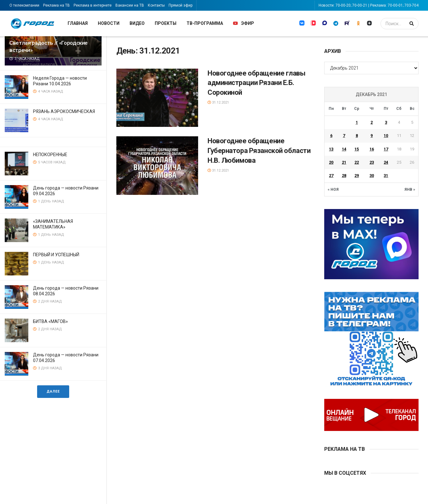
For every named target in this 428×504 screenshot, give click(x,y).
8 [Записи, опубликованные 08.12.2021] (357, 136)
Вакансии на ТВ (130, 5)
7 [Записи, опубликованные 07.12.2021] (344, 136)
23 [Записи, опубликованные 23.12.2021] (372, 162)
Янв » (410, 190)
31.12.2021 (218, 102)
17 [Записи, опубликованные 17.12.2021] (386, 149)
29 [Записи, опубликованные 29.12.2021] (357, 176)
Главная (78, 23)
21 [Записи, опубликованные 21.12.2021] (344, 162)
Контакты (156, 5)
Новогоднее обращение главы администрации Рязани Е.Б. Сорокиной (257, 83)
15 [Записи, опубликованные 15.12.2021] (357, 149)
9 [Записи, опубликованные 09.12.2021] (372, 136)
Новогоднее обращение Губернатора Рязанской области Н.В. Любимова (259, 151)
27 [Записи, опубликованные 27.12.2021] (331, 176)
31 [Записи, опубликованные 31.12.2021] (386, 176)
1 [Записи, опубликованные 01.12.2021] (357, 122)
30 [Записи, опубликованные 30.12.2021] (372, 176)
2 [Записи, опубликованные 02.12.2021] (372, 122)
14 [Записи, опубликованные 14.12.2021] (344, 149)
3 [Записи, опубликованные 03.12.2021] (386, 122)
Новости (109, 23)
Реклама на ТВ (56, 5)
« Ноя (333, 190)
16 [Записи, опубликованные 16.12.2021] (372, 149)
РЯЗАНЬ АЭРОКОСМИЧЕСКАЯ (64, 111)
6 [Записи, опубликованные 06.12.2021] (331, 136)
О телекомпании (24, 5)
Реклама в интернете (93, 5)
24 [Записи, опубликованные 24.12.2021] (386, 162)
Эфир (244, 23)
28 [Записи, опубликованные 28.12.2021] (344, 176)
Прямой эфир (181, 5)
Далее (53, 391)
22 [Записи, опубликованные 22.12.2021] (357, 162)
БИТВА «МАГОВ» (50, 321)
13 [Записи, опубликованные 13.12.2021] (331, 149)
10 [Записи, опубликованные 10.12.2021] (386, 136)
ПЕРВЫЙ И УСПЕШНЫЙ (56, 255)
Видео (137, 23)
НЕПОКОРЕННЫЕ (50, 155)
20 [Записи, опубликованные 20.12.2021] (331, 162)
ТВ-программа (205, 23)
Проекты (166, 23)
